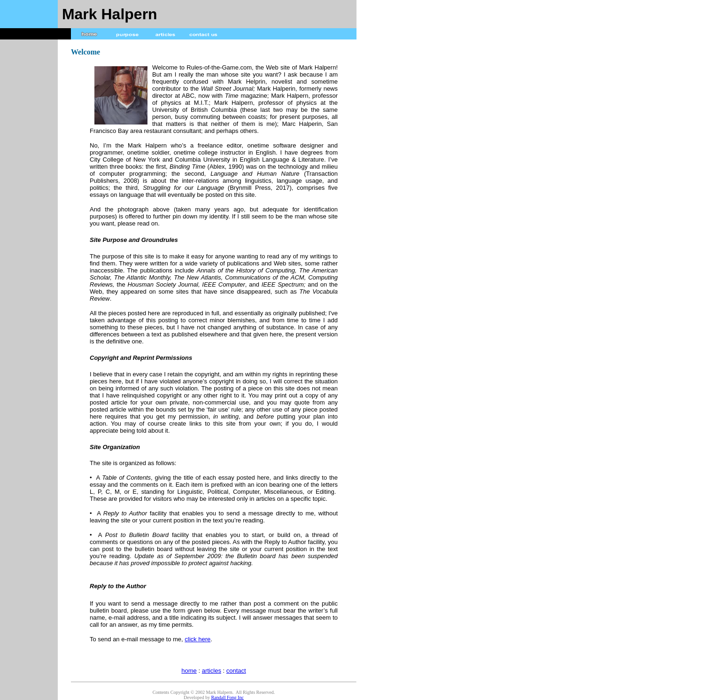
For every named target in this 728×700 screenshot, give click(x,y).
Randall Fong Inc (227, 697)
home (189, 671)
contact (236, 671)
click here (197, 639)
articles (212, 671)
